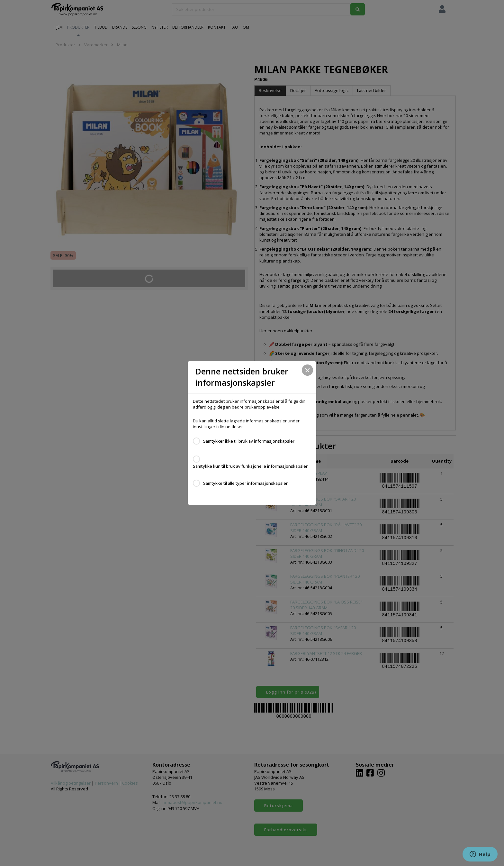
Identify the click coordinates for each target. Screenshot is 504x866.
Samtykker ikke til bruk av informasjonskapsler (249, 441)
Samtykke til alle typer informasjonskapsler (245, 483)
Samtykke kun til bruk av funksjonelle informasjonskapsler (250, 466)
